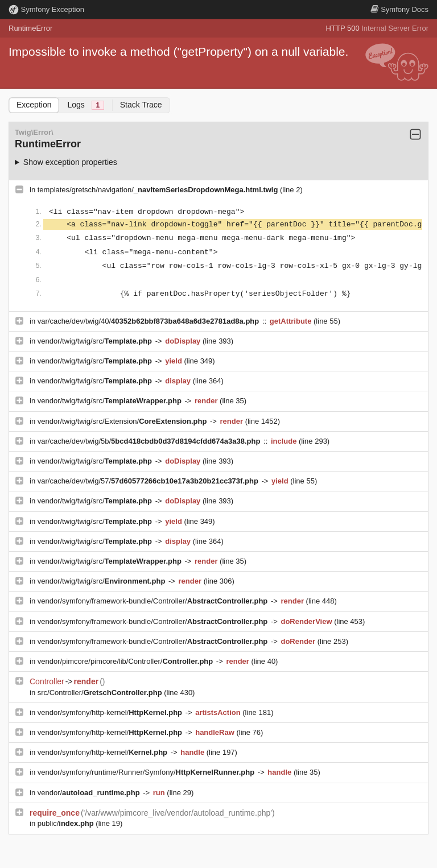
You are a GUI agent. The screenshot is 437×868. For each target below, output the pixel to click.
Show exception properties (70, 162)
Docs (399, 9)
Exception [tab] (34, 105)
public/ (67, 823)
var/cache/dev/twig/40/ (149, 321)
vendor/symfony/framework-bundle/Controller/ (154, 601)
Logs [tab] (85, 105)
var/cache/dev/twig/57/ (149, 481)
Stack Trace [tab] (141, 105)
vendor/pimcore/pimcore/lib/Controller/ (126, 661)
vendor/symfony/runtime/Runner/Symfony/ (147, 772)
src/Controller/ (101, 693)
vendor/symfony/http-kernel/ (111, 712)
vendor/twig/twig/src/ (96, 341)
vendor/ (90, 793)
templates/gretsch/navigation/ (159, 190)
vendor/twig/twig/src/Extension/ (123, 421)
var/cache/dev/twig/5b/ (150, 441)
